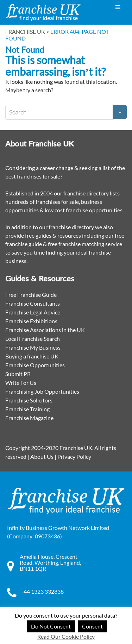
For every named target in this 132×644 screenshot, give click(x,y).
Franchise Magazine (29, 418)
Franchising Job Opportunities (42, 391)
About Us (42, 457)
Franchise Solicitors (29, 400)
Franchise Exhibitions (31, 321)
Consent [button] (92, 626)
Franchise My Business (33, 347)
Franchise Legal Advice (33, 312)
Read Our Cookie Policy (66, 636)
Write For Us (21, 383)
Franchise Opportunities (35, 365)
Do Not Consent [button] (51, 626)
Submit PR (18, 374)
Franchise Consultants (33, 303)
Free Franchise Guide (31, 295)
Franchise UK (25, 32)
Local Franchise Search (33, 339)
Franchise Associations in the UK (45, 330)
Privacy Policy (74, 457)
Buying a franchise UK (32, 356)
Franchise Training (27, 409)
